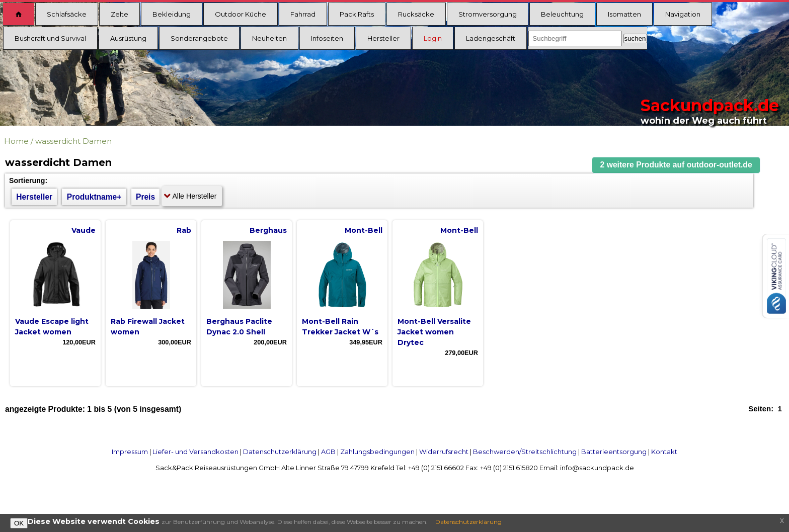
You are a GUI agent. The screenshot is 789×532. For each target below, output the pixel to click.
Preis (145, 197)
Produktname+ (94, 197)
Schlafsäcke (67, 14)
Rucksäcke (416, 14)
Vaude (84, 230)
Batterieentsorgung (614, 452)
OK (19, 523)
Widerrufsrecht (444, 452)
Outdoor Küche (241, 14)
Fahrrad (303, 14)
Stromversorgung (488, 14)
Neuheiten (269, 38)
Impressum (130, 452)
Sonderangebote (199, 38)
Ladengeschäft (491, 38)
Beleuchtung (562, 14)
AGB (328, 452)
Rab (184, 230)
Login (433, 38)
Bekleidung (172, 14)
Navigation (683, 14)
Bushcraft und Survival (50, 38)
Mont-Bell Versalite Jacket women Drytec (434, 332)
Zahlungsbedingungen (377, 452)
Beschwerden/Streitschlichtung (525, 452)
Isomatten (624, 14)
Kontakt (664, 452)
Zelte (120, 14)
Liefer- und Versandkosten (195, 452)
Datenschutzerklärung (280, 452)
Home (16, 141)
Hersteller (383, 38)
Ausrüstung (128, 38)
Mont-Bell (364, 230)
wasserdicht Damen (73, 141)
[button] (676, 165)
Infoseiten (327, 38)
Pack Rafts (357, 14)
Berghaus (268, 230)
